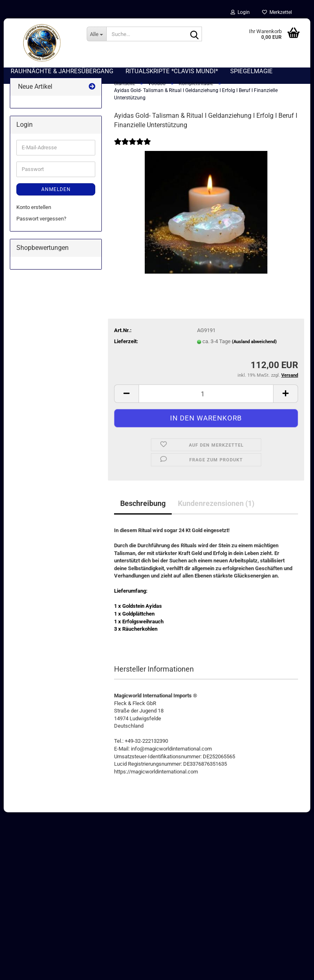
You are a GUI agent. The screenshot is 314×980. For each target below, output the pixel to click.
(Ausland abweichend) (254, 346)
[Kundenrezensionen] (132, 151)
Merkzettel (277, 12)
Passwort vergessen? (41, 223)
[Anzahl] (206, 398)
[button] (126, 398)
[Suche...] (96, 34)
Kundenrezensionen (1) (216, 507)
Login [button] (240, 12)
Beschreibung (143, 507)
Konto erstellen (34, 211)
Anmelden (56, 193)
